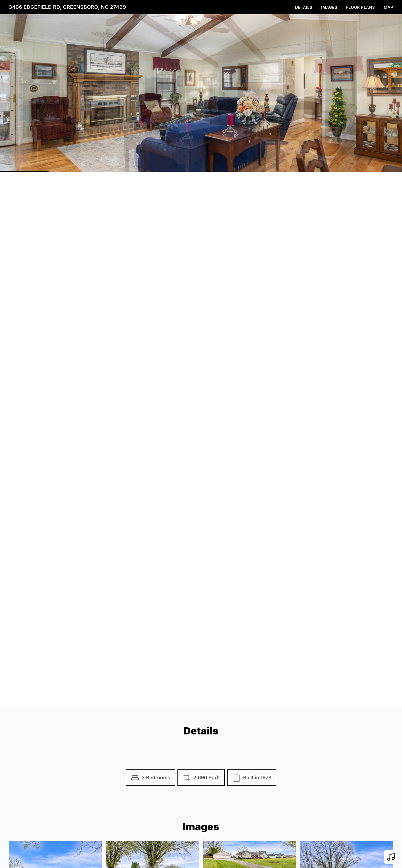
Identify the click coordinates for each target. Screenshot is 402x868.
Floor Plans (361, 7)
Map (388, 7)
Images (329, 7)
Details (304, 7)
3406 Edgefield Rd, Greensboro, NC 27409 (67, 7)
